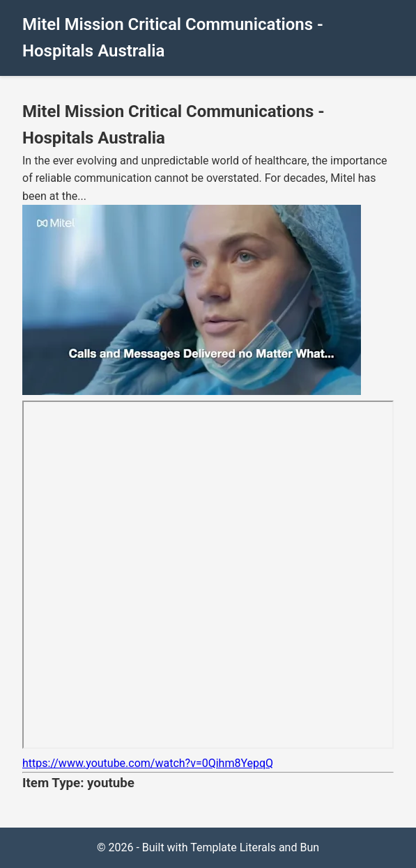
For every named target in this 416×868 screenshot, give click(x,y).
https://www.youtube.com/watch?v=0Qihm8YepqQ (148, 763)
